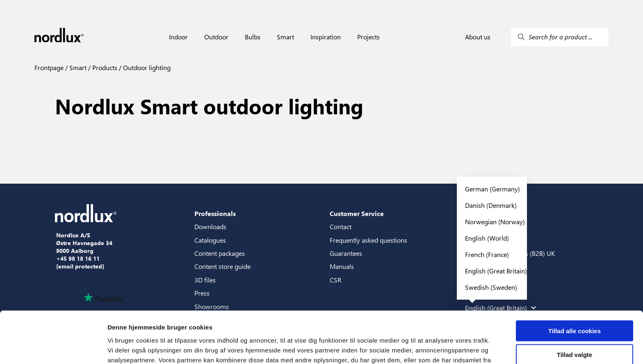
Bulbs (253, 37)
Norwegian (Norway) (495, 222)
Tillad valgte (575, 306)
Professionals (215, 213)
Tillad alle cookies (575, 282)
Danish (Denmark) (491, 205)
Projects (368, 37)
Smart (285, 37)
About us (478, 37)
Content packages (220, 253)
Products (104, 67)
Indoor (178, 37)
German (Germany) (493, 189)
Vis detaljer (426, 348)
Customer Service (357, 213)
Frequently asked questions (368, 240)
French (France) (487, 254)
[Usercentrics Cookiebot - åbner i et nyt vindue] (53, 348)
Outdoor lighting (146, 67)
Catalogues (210, 240)
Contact (341, 226)
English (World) (487, 238)
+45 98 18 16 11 (78, 259)
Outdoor (216, 37)
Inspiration (326, 37)
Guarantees (346, 253)
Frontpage (49, 67)
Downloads (210, 226)
